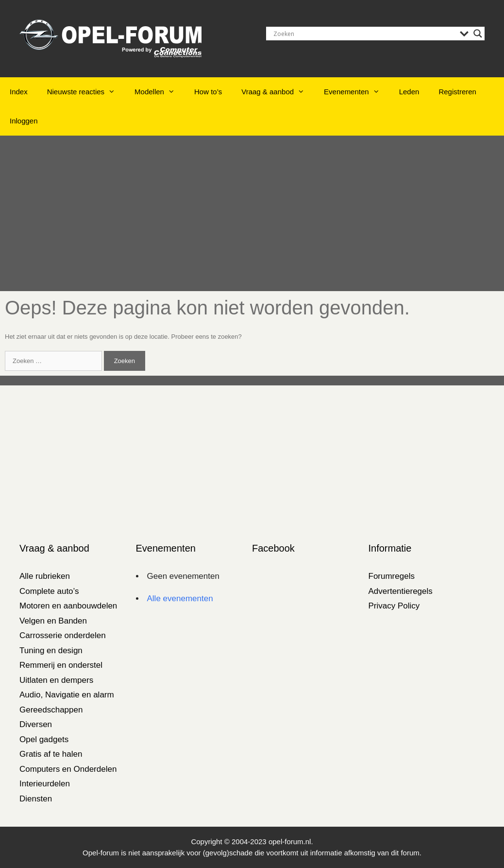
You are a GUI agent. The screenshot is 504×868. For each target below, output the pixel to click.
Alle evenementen (180, 599)
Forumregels (392, 576)
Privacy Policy (394, 606)
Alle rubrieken (45, 576)
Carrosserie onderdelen (63, 635)
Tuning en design (51, 651)
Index (19, 92)
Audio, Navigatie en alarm (67, 695)
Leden (409, 92)
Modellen (160, 92)
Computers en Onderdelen (68, 769)
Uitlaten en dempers (56, 680)
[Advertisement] (252, 213)
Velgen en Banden (53, 621)
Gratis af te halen (51, 754)
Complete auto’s (49, 591)
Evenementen (357, 92)
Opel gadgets (44, 739)
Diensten (36, 799)
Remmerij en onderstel (61, 665)
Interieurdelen (45, 784)
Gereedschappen (51, 710)
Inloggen (24, 121)
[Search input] (364, 34)
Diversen (36, 724)
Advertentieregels (401, 591)
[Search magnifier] (478, 34)
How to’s (208, 92)
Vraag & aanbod (278, 92)
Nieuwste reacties (86, 92)
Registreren (457, 92)
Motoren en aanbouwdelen (68, 606)
